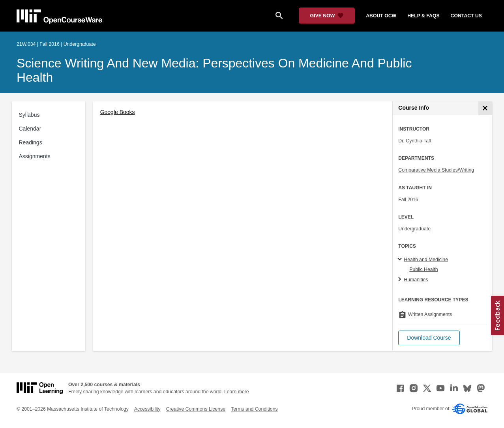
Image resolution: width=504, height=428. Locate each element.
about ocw (381, 16)
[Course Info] (485, 108)
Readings (31, 142)
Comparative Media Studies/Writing (436, 170)
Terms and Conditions (254, 409)
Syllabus (29, 115)
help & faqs (423, 16)
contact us (466, 16)
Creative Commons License (196, 409)
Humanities (416, 280)
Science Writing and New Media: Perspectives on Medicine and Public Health (214, 70)
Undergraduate (414, 229)
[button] (429, 338)
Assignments (35, 156)
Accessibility (147, 409)
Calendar (30, 129)
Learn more (237, 392)
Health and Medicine (426, 260)
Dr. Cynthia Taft (415, 141)
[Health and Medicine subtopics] (401, 260)
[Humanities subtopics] (401, 280)
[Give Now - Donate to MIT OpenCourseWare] (327, 16)
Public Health (423, 269)
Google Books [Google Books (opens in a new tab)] (118, 112)
